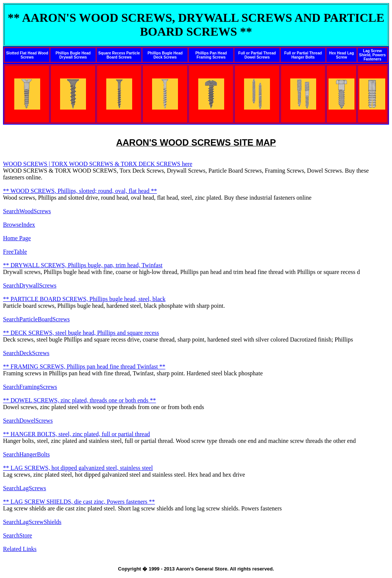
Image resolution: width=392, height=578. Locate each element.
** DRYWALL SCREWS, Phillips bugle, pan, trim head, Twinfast (83, 265)
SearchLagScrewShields (32, 522)
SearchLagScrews (25, 488)
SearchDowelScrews (28, 421)
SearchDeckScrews (26, 353)
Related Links (20, 549)
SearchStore (17, 535)
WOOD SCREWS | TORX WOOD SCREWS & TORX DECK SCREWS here (98, 164)
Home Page (17, 238)
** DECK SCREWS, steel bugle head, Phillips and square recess (81, 333)
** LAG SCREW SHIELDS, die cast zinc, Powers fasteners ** (79, 502)
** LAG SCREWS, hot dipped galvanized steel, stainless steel (78, 468)
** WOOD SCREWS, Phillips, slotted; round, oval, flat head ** (80, 191)
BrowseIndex (19, 225)
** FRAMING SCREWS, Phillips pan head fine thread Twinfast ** (84, 367)
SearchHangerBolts (26, 454)
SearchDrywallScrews (30, 285)
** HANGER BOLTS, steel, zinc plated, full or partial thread (76, 434)
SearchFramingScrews (30, 387)
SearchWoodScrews (27, 211)
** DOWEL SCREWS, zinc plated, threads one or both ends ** (79, 400)
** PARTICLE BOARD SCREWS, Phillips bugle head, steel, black (84, 299)
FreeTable (15, 252)
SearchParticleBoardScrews (36, 319)
